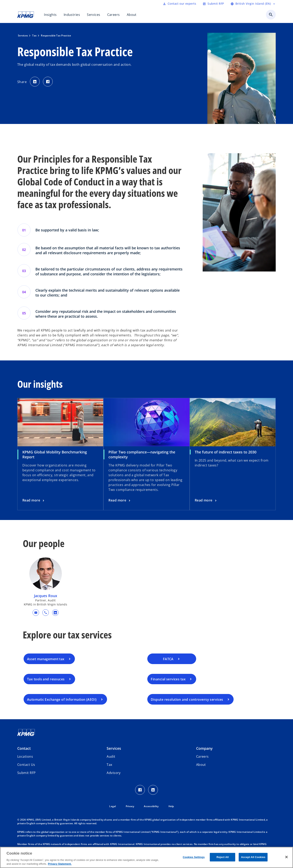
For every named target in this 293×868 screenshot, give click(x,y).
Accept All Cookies (253, 857)
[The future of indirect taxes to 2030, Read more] (206, 500)
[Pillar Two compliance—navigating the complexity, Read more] (120, 500)
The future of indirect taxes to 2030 (226, 452)
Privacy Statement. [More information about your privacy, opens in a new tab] (60, 864)
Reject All (223, 857)
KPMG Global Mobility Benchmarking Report (55, 454)
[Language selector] (253, 4)
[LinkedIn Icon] (153, 790)
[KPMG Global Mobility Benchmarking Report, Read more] (34, 500)
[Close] (286, 857)
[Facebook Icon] (140, 790)
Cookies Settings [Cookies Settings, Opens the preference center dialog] (194, 857)
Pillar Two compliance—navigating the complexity (142, 454)
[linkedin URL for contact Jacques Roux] (55, 613)
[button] (36, 613)
